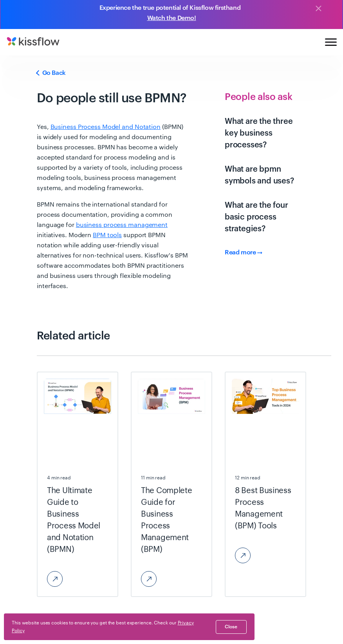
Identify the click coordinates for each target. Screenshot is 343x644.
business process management (122, 225)
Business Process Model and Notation (106, 127)
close (231, 627)
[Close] (318, 9)
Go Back (51, 73)
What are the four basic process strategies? (256, 217)
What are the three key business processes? (259, 133)
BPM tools (107, 235)
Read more (244, 252)
